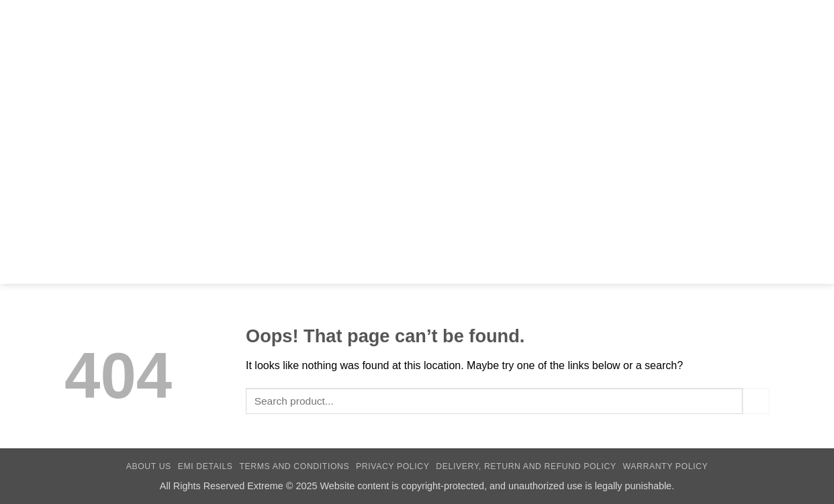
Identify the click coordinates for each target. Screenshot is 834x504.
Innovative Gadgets (526, 269)
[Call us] (803, 104)
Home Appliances (424, 269)
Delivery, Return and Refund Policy (526, 466)
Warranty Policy (666, 466)
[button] (768, 128)
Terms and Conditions (294, 466)
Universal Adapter (192, 269)
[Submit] (664, 128)
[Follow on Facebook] (783, 104)
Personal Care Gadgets (311, 269)
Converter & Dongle (638, 269)
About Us (149, 466)
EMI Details (205, 466)
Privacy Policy (392, 466)
